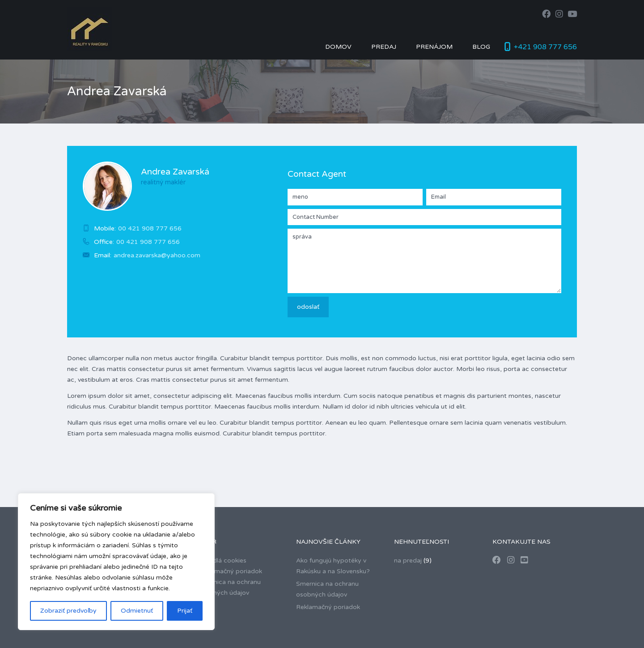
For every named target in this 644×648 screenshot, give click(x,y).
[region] (116, 562)
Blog (481, 47)
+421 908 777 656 (545, 47)
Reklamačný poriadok (230, 571)
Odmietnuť (137, 611)
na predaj (408, 561)
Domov (338, 47)
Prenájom (434, 47)
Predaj (384, 47)
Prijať (185, 611)
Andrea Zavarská (175, 172)
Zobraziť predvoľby (68, 611)
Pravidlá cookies (222, 561)
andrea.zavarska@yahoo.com (157, 255)
